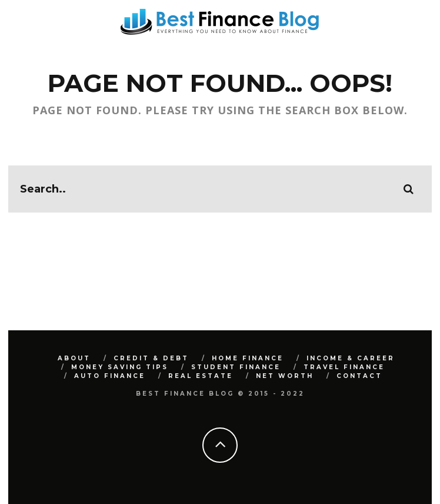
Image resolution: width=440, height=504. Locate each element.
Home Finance (248, 358)
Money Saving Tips (120, 367)
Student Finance (236, 367)
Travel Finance (344, 367)
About (74, 358)
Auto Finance (110, 376)
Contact (359, 376)
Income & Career (351, 358)
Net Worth (285, 376)
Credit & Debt (151, 358)
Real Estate (201, 376)
